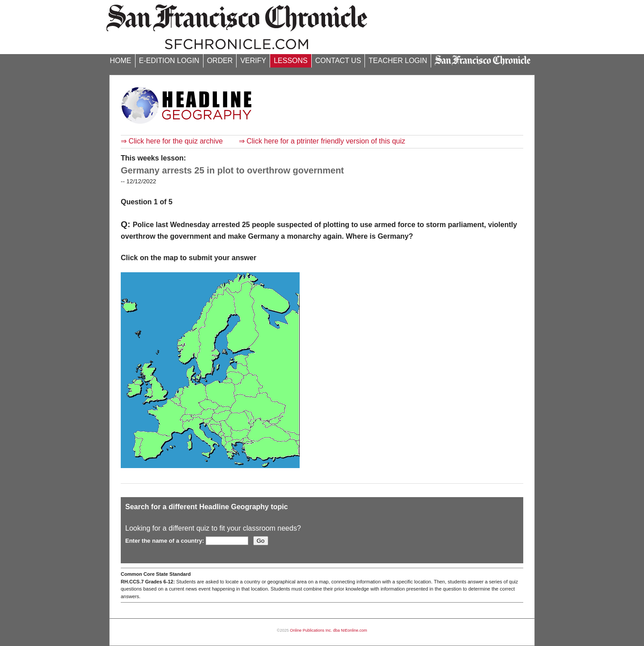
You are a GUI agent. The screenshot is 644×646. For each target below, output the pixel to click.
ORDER (220, 61)
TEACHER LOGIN (398, 61)
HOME (121, 61)
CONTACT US (338, 61)
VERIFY (253, 61)
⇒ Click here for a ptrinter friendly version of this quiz (322, 141)
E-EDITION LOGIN (169, 61)
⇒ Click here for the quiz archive (172, 141)
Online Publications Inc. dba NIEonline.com (328, 630)
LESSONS (291, 61)
